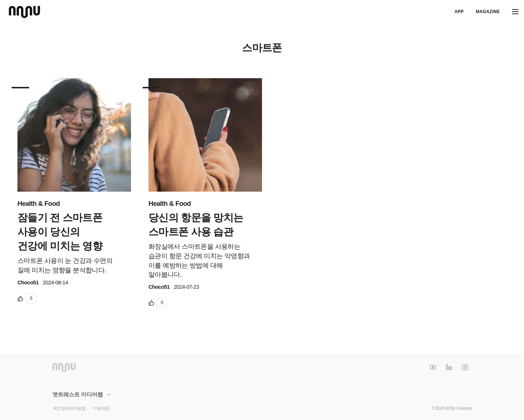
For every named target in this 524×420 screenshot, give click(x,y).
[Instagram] (465, 367)
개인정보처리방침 (69, 408)
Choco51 (28, 283)
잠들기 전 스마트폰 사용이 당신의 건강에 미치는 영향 (60, 232)
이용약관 (101, 408)
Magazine (488, 12)
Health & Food (39, 203)
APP (459, 12)
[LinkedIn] (449, 367)
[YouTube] (433, 367)
